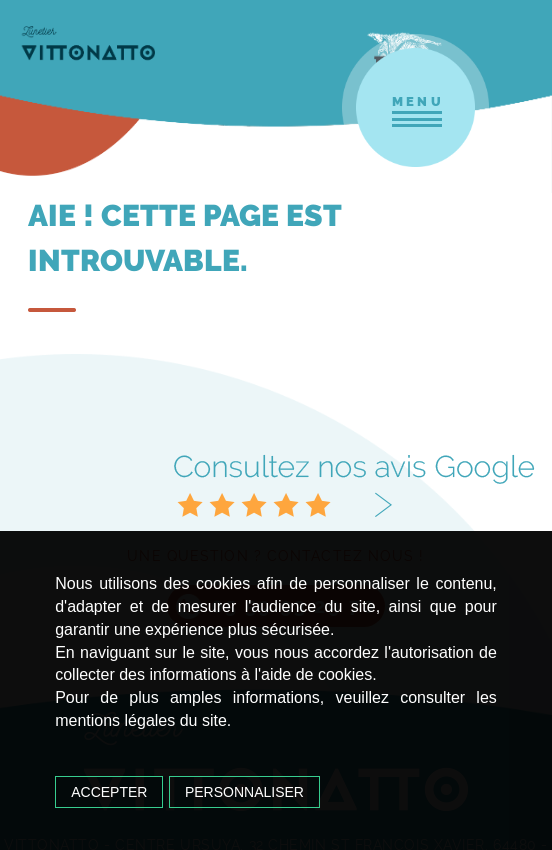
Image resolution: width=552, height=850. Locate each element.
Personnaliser (244, 792)
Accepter (109, 792)
